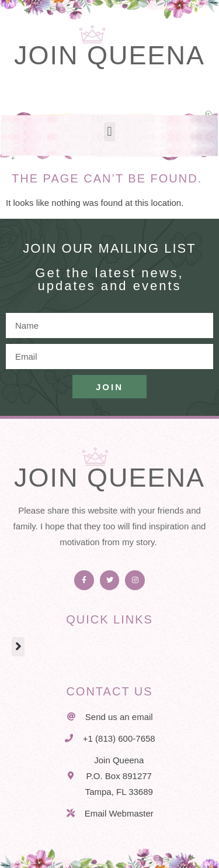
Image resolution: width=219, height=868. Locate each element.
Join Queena (109, 55)
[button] (109, 132)
